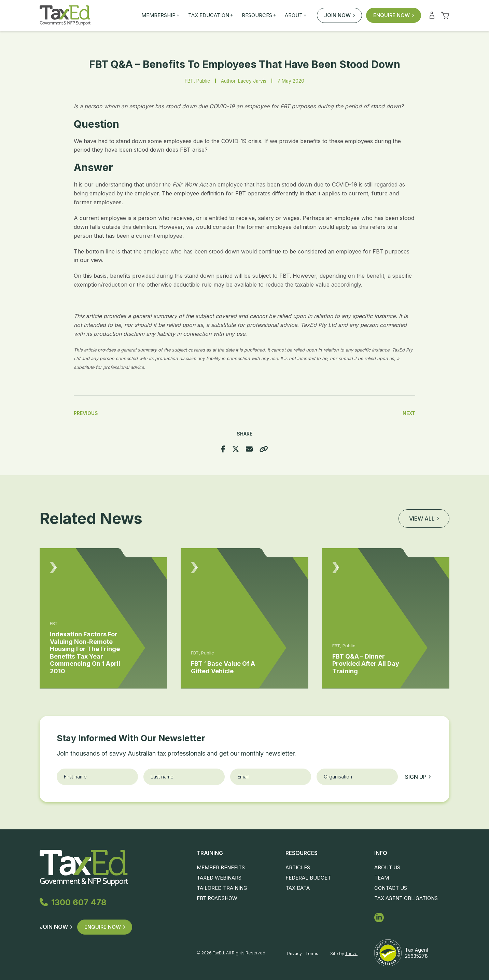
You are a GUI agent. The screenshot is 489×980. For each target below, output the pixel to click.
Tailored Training (222, 888)
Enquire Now (394, 15)
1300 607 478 (74, 903)
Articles (298, 867)
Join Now (339, 15)
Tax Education (211, 15)
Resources (259, 15)
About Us (387, 867)
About (296, 15)
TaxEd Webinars (219, 878)
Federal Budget (308, 878)
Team (382, 878)
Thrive (351, 954)
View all (424, 519)
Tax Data (298, 888)
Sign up (418, 777)
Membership (160, 15)
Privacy (295, 954)
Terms (312, 954)
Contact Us (391, 888)
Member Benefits (221, 867)
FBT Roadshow (217, 898)
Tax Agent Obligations (406, 898)
